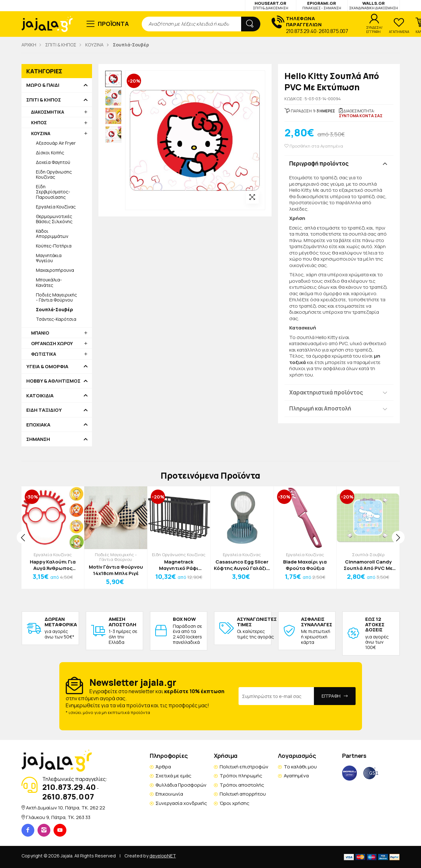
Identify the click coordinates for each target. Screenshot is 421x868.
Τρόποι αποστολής (242, 785)
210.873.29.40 (301, 31)
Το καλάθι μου (300, 767)
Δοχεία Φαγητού (53, 162)
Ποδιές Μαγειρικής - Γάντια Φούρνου (56, 297)
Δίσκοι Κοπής (50, 153)
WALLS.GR (374, 5)
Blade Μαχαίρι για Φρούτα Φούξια (305, 565)
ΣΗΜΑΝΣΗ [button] (38, 439)
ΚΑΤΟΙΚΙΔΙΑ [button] (40, 396)
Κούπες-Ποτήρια (54, 246)
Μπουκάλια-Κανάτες (49, 282)
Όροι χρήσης (235, 803)
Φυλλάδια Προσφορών (181, 785)
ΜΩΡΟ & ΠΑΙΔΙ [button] (43, 85)
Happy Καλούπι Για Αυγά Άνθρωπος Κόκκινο (53, 565)
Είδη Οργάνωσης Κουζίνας (54, 174)
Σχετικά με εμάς (173, 776)
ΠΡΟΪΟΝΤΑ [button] (113, 24)
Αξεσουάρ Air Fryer (56, 143)
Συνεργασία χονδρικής (181, 803)
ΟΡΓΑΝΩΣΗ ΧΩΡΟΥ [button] (52, 343)
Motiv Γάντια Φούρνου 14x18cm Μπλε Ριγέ (116, 570)
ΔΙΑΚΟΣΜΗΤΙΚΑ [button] (48, 112)
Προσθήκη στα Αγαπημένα (314, 146)
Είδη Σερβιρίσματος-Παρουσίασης (53, 192)
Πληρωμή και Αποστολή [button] (320, 408)
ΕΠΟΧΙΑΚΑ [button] (38, 425)
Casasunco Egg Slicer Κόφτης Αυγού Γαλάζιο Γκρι (242, 565)
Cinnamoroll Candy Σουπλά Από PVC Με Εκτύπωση (368, 565)
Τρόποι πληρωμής (241, 776)
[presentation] (23, 537)
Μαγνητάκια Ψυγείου (49, 258)
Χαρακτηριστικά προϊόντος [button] (326, 392)
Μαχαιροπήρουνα (55, 270)
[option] (114, 79)
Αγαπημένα (296, 776)
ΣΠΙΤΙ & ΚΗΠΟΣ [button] (44, 100)
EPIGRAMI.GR (322, 5)
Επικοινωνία (169, 794)
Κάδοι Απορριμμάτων (52, 234)
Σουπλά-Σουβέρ (368, 555)
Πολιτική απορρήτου (243, 794)
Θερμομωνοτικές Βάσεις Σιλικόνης (54, 219)
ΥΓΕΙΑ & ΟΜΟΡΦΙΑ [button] (47, 367)
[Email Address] (276, 696)
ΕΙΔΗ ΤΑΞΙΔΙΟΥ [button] (44, 410)
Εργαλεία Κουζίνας (56, 207)
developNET (163, 856)
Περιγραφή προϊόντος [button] (319, 163)
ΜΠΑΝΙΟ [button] (40, 333)
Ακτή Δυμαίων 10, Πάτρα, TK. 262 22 (66, 808)
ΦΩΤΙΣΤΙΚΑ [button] (44, 354)
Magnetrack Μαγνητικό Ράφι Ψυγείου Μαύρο (179, 565)
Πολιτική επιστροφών (244, 767)
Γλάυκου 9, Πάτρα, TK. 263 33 (58, 817)
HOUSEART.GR (271, 5)
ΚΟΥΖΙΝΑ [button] (41, 133)
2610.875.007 (333, 31)
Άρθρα (163, 767)
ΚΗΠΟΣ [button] (39, 122)
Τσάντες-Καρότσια (56, 319)
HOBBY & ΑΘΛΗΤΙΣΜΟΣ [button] (53, 381)
